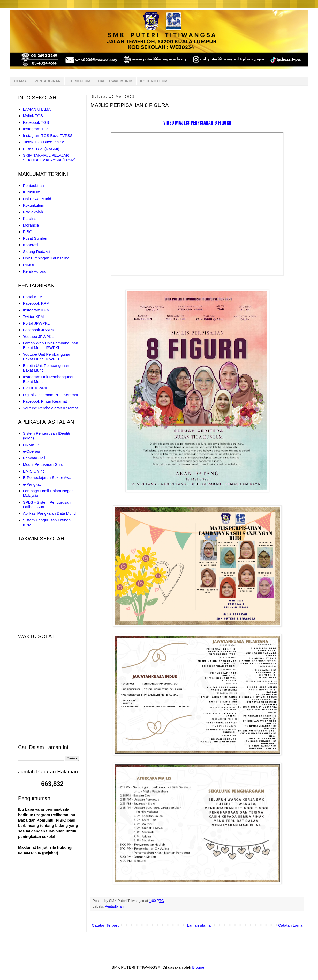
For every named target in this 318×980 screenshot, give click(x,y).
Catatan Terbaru (106, 925)
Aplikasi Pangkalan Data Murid (49, 513)
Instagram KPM (36, 310)
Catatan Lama (290, 925)
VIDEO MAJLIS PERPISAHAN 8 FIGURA (197, 123)
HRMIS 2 (31, 445)
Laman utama (199, 925)
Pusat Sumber (35, 238)
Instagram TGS (36, 129)
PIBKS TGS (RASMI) (41, 149)
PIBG (28, 232)
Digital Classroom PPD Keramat (51, 395)
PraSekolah (33, 212)
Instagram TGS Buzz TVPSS (48, 136)
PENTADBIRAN (48, 81)
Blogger (199, 967)
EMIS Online (34, 471)
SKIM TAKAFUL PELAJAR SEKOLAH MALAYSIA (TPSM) (49, 158)
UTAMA (20, 81)
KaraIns (30, 218)
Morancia (31, 225)
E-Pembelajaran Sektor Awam (49, 478)
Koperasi (31, 245)
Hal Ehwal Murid (37, 199)
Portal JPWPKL (36, 323)
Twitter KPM (33, 317)
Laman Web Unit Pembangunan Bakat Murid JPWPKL (51, 345)
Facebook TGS (36, 122)
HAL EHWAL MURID (115, 81)
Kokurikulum (34, 205)
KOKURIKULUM (154, 81)
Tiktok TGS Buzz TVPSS (44, 142)
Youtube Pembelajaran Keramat (50, 408)
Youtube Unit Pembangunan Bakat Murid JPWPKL (47, 357)
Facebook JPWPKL (40, 330)
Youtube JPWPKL (38, 336)
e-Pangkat (32, 484)
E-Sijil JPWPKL (36, 388)
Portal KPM (33, 297)
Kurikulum (32, 192)
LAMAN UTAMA (37, 109)
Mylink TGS (33, 116)
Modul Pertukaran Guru (43, 464)
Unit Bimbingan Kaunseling (46, 258)
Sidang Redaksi (37, 252)
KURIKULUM (79, 81)
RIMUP (29, 265)
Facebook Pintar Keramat (45, 401)
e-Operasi (32, 451)
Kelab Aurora (34, 271)
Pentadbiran (114, 906)
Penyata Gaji (34, 458)
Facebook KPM (36, 303)
